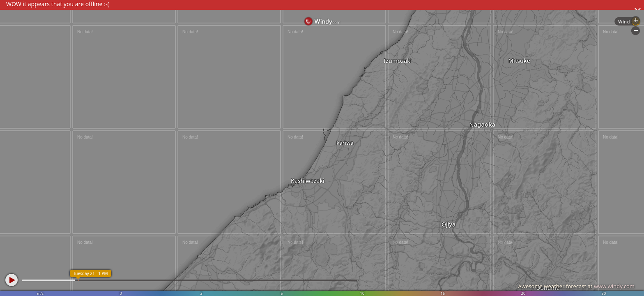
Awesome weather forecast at (576, 286)
